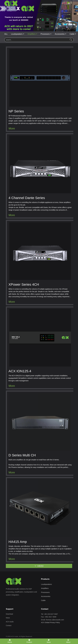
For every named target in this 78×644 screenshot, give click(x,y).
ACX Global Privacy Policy (50, 622)
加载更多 (39, 568)
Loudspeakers (17, 34)
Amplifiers (32, 34)
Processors (45, 34)
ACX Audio (10, 622)
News (8, 618)
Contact (9, 625)
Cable (72, 34)
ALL (6, 34)
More (12, 128)
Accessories (60, 34)
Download (9, 614)
